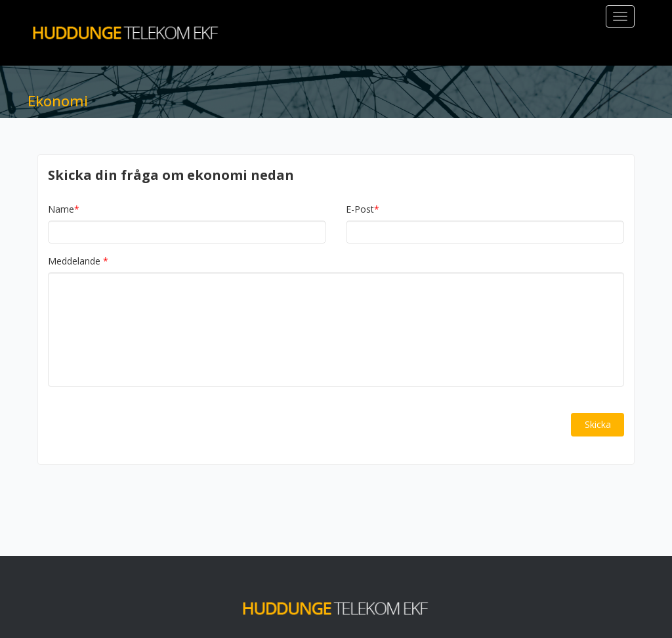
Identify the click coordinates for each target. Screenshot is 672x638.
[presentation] (148, 425)
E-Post (363, 209)
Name (64, 209)
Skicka (598, 424)
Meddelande (74, 261)
